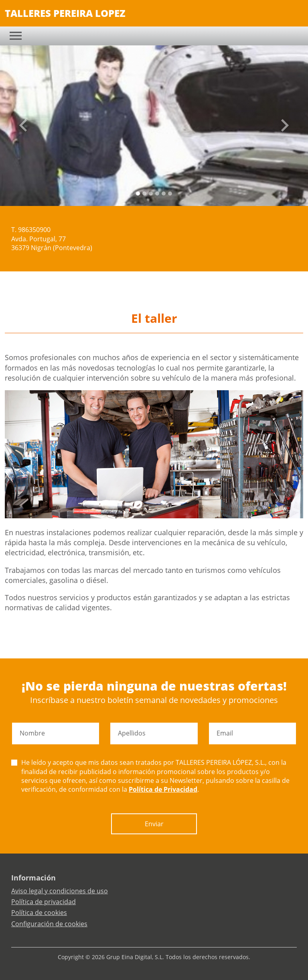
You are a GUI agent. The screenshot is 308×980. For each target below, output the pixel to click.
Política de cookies (39, 913)
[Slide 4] (164, 194)
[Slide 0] (138, 194)
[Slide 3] (157, 194)
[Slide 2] (151, 194)
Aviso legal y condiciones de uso (60, 891)
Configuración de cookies (49, 924)
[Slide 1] (144, 194)
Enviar (154, 824)
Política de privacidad (44, 902)
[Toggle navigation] (16, 36)
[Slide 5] (170, 194)
